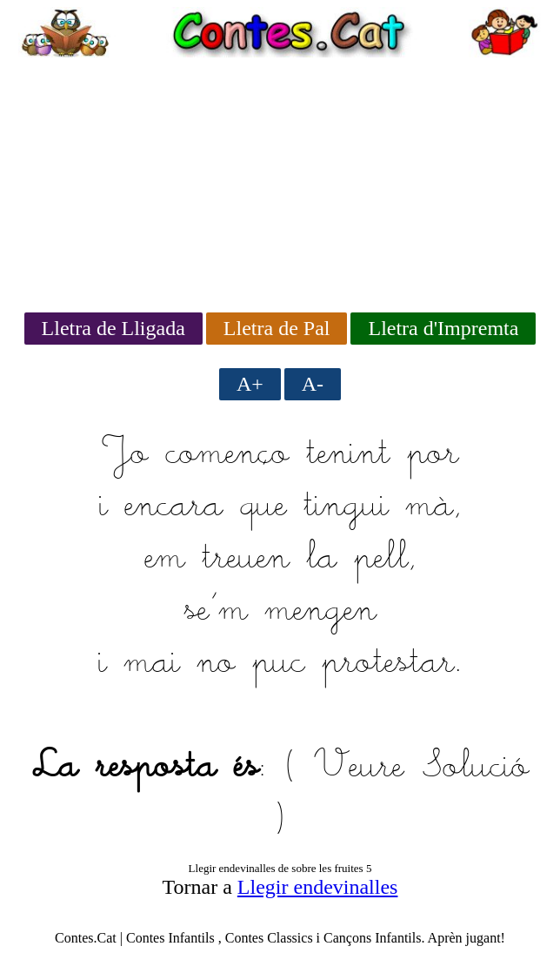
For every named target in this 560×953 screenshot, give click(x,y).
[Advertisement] (280, 179)
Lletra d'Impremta (443, 328)
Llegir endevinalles (318, 887)
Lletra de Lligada (113, 328)
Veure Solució (421, 768)
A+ (250, 384)
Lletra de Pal (277, 328)
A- (313, 384)
